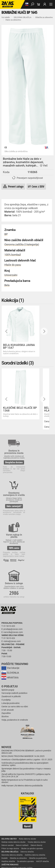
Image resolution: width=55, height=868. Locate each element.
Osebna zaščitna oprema (32, 848)
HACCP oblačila (42, 790)
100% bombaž (13, 255)
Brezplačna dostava (14, 462)
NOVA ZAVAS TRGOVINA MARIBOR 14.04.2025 (23, 685)
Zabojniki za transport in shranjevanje (16, 844)
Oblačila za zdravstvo (44, 17)
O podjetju (10, 615)
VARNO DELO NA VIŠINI (11, 848)
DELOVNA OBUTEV (9, 767)
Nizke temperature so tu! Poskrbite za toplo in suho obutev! (25, 709)
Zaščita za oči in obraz (26, 835)
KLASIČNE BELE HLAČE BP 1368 (20, 409)
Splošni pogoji (8, 618)
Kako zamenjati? (41, 466)
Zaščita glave (20, 838)
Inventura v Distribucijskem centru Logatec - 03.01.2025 (27, 688)
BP (6, 234)
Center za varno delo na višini (15, 635)
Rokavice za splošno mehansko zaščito (17, 796)
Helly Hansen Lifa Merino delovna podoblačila (22, 714)
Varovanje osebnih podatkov (14, 622)
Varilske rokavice (8, 812)
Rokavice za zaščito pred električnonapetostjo (20, 832)
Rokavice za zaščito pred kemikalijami (16, 828)
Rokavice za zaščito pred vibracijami (16, 815)
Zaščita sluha (7, 838)
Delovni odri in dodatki (10, 851)
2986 (41, 505)
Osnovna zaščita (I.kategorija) (22, 244)
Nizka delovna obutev (27, 767)
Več (44, 166)
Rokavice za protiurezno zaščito (14, 803)
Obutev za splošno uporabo (32, 777)
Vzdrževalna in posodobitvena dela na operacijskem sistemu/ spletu (25, 692)
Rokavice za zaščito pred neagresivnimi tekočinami (22, 822)
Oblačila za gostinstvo (38, 786)
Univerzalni (11, 275)
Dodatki (5, 786)
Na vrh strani (28, 863)
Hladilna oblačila (8, 790)
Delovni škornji (36, 774)
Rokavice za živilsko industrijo (13, 825)
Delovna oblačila (27, 780)
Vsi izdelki (6, 17)
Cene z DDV (36, 186)
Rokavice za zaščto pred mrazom (30, 812)
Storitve (5, 645)
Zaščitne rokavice (8, 806)
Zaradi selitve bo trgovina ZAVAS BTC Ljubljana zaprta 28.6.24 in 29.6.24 (26, 704)
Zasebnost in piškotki (11, 625)
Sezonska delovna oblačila (12, 783)
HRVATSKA (10, 606)
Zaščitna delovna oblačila (35, 783)
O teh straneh (8, 638)
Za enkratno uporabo (26, 790)
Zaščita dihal (42, 835)
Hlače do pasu (13, 265)
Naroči (28, 754)
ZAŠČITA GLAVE (8, 835)
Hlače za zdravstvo (13, 20)
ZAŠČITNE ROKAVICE (10, 793)
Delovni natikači (22, 774)
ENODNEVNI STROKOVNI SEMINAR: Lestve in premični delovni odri (26, 680)
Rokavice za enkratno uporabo (13, 819)
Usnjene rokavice (35, 803)
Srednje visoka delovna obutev (13, 770)
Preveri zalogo (13, 187)
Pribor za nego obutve (10, 777)
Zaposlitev (6, 642)
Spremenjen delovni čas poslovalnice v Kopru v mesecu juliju (26, 698)
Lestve (47, 848)
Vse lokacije (10, 596)
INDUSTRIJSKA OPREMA (11, 841)
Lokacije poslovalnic (11, 631)
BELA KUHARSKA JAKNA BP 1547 (19, 346)
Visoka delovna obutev (37, 770)
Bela (7, 285)
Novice (6, 675)
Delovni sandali (8, 774)
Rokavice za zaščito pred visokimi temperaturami (21, 809)
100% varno (14, 508)
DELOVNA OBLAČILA (23, 17)
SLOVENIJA (10, 601)
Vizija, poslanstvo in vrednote (15, 648)
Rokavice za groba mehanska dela (15, 799)
